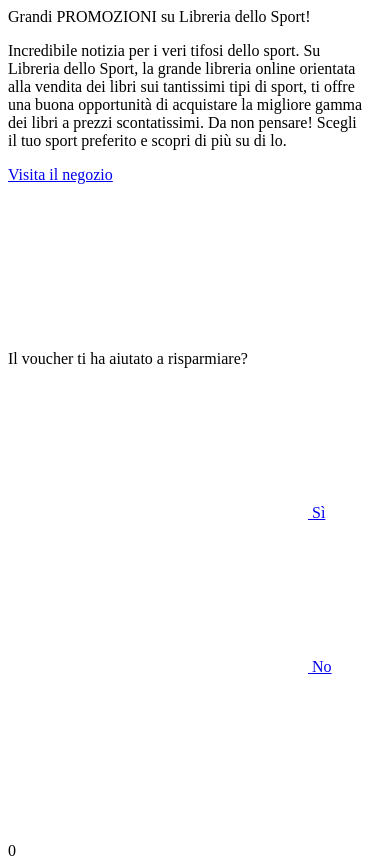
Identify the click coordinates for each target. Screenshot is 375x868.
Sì (166, 512)
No (170, 666)
